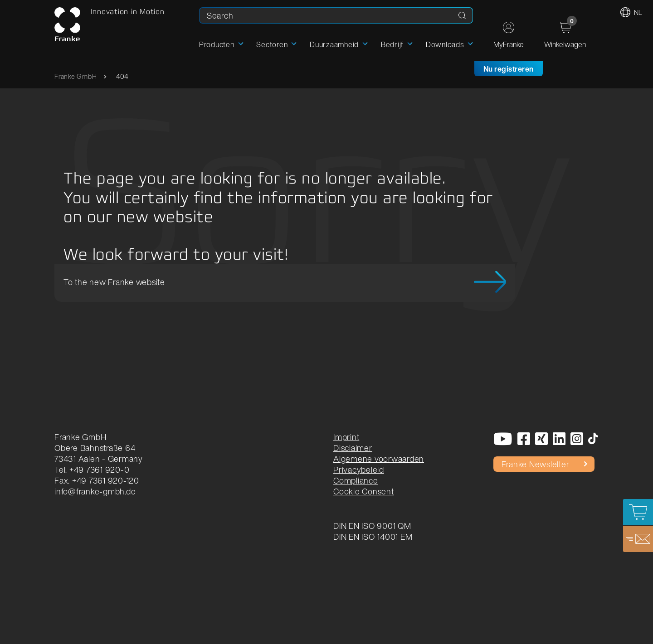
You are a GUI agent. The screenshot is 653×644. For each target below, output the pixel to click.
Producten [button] (217, 44)
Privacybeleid (359, 470)
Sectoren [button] (272, 44)
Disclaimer (353, 448)
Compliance (356, 480)
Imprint (346, 437)
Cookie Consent (364, 491)
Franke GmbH (76, 76)
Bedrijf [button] (392, 44)
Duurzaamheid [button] (334, 44)
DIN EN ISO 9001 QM (372, 526)
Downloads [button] (445, 44)
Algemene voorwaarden (379, 459)
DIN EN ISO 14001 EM (373, 537)
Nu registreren (509, 69)
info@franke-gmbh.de (95, 491)
